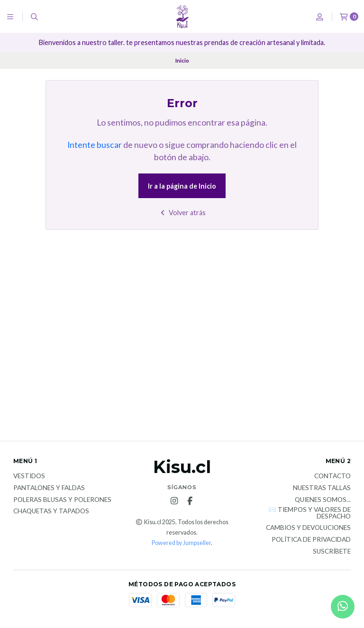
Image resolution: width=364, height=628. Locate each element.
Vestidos (29, 476)
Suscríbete (332, 552)
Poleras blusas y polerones (62, 500)
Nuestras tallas (322, 488)
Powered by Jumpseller (181, 543)
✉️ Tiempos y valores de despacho (309, 513)
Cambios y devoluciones (308, 528)
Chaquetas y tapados (51, 511)
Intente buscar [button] (95, 145)
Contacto (332, 476)
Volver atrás (182, 213)
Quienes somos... (323, 500)
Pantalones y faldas (49, 488)
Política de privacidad (311, 540)
